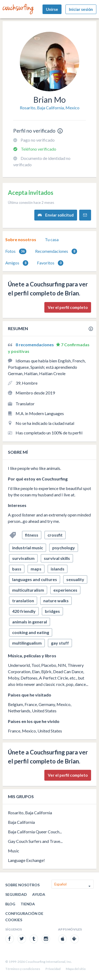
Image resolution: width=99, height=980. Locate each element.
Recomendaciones (56, 251)
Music (14, 851)
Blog (10, 904)
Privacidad (53, 969)
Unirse (52, 9)
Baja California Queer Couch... (35, 832)
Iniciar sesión (81, 9)
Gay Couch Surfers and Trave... (35, 841)
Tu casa (52, 239)
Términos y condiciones (23, 969)
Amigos (17, 263)
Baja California (21, 822)
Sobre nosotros (21, 239)
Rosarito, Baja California (30, 813)
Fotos (16, 251)
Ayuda (39, 894)
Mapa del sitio (76, 969)
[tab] (21, 240)
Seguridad (16, 894)
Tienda (28, 904)
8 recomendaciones (35, 345)
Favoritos (50, 263)
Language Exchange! (26, 860)
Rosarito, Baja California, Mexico (50, 108)
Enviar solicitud (56, 215)
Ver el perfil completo (68, 307)
